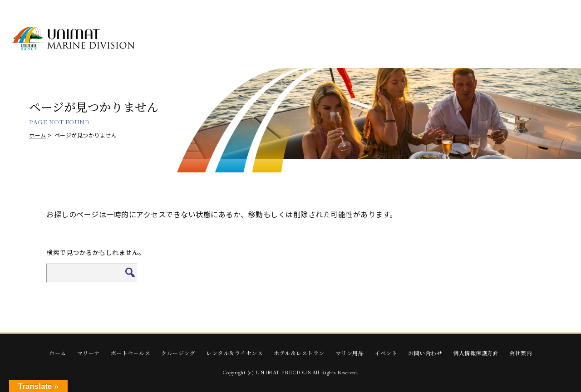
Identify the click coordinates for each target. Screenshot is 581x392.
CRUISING (296, 39)
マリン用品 (350, 353)
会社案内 (521, 353)
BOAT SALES (236, 39)
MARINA (175, 39)
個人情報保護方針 (476, 353)
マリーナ (89, 353)
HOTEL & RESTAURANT (416, 39)
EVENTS (537, 39)
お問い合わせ (425, 353)
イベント (386, 353)
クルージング (178, 353)
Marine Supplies (477, 39)
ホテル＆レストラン (299, 353)
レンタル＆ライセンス (234, 353)
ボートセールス (131, 353)
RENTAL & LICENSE (357, 39)
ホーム (38, 135)
